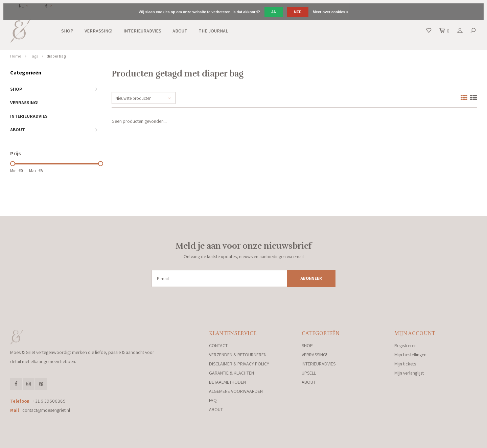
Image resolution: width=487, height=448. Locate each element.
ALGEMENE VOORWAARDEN (236, 391)
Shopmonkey (147, 440)
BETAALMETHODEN (227, 382)
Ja (274, 12)
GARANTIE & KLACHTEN (231, 373)
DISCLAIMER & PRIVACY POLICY (239, 364)
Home (16, 56)
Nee (298, 12)
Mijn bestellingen (410, 355)
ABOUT (180, 31)
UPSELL (309, 373)
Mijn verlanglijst (409, 373)
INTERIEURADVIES (142, 31)
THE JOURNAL (213, 31)
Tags (34, 56)
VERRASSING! (98, 31)
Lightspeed (103, 440)
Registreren (405, 345)
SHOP (67, 31)
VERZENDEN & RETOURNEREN (238, 355)
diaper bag (56, 56)
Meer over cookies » (331, 12)
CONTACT (218, 345)
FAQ (213, 400)
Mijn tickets (405, 364)
